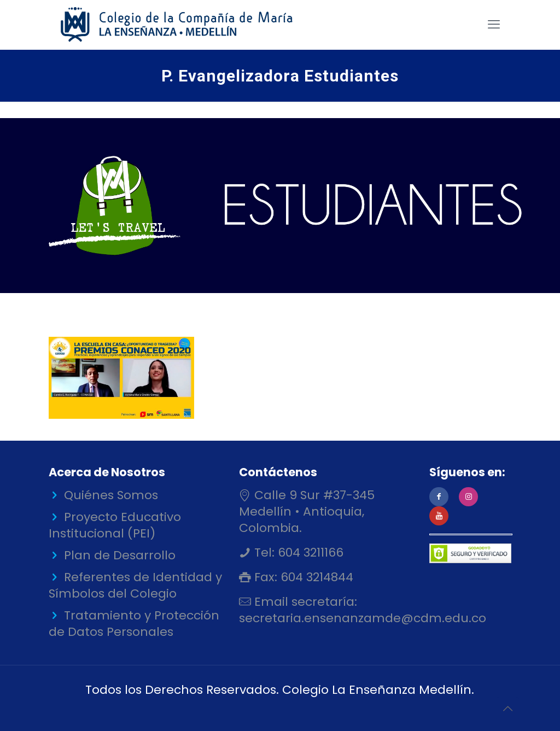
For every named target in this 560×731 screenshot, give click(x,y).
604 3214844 (315, 577)
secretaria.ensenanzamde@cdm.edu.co (363, 618)
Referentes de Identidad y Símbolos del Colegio (135, 585)
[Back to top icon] (507, 709)
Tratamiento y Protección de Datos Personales (134, 624)
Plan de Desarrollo (120, 555)
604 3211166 (309, 552)
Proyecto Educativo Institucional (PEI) (115, 525)
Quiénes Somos (111, 495)
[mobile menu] (494, 25)
